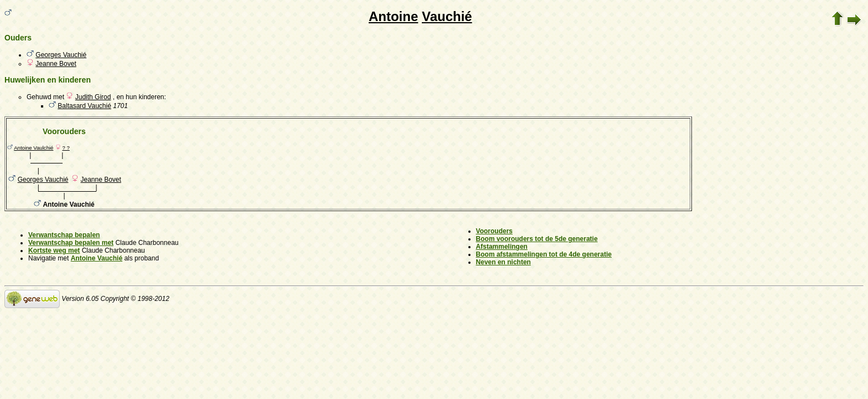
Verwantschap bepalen (64, 235)
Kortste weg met (54, 250)
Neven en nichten (503, 262)
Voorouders (494, 231)
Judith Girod (93, 97)
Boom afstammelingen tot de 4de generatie (544, 254)
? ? (66, 148)
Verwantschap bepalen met (71, 243)
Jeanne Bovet (56, 64)
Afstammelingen (502, 247)
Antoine (393, 16)
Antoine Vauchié (97, 258)
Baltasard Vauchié (84, 106)
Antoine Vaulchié (33, 148)
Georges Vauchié (61, 55)
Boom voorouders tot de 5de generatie (537, 239)
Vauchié (447, 16)
